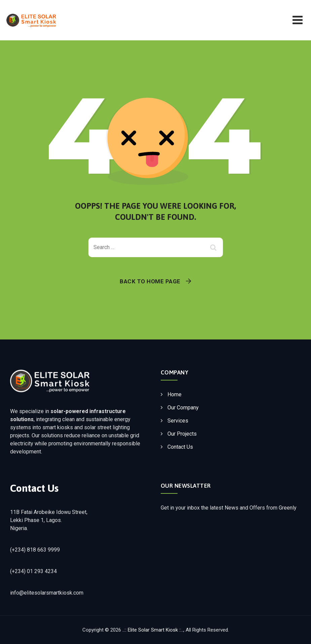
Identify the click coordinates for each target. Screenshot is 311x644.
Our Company (183, 408)
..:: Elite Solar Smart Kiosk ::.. (153, 630)
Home (174, 394)
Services (178, 421)
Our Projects (182, 434)
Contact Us (180, 447)
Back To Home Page (150, 281)
